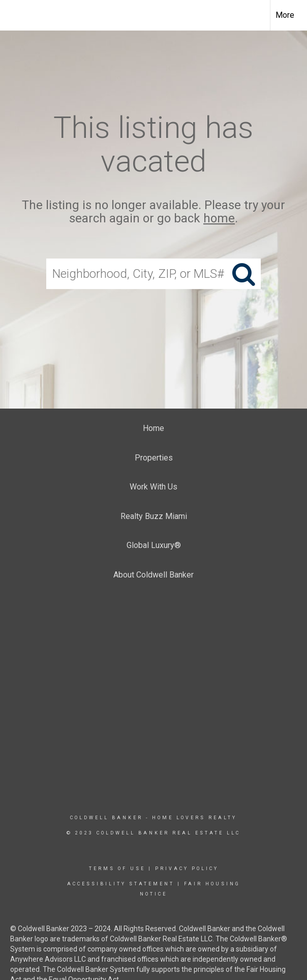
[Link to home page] (13, 15)
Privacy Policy (187, 869)
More (285, 15)
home (219, 219)
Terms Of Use (117, 869)
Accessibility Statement (121, 884)
